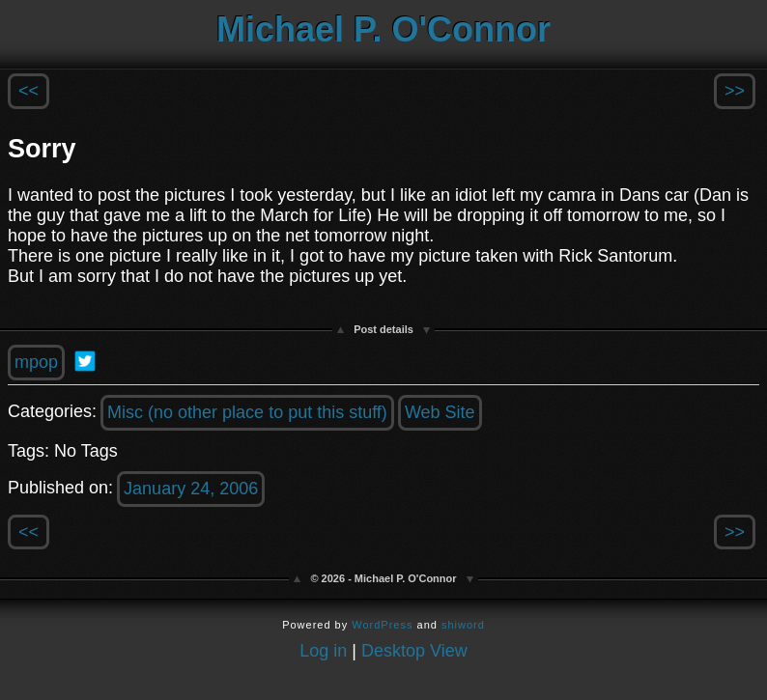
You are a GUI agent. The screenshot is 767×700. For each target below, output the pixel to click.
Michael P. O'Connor (383, 29)
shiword (463, 625)
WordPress (382, 625)
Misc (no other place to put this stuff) (247, 412)
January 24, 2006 (191, 489)
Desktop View (414, 651)
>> (735, 91)
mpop (36, 362)
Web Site (440, 412)
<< (28, 91)
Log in (323, 651)
